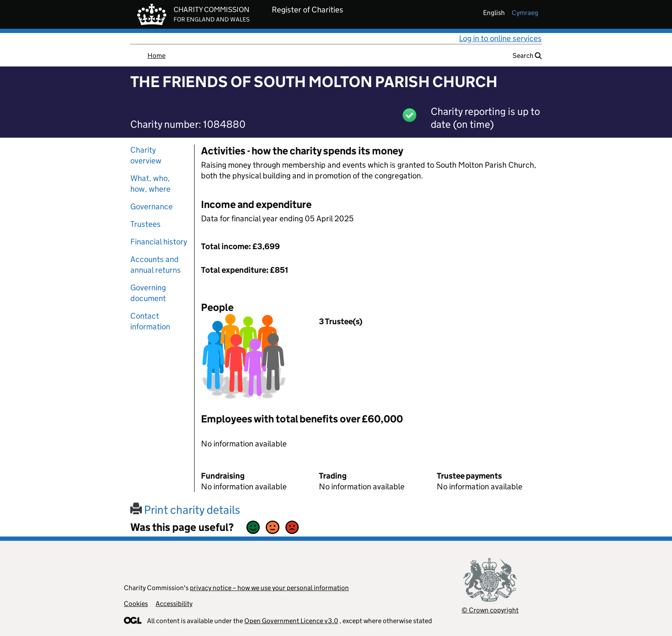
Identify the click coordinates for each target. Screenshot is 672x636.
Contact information (150, 321)
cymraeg (525, 13)
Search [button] (527, 56)
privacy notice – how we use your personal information (269, 588)
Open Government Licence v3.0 (291, 621)
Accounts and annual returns (156, 265)
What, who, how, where (150, 184)
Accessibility (174, 604)
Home (156, 56)
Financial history (159, 242)
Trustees (145, 224)
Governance (151, 206)
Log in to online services (500, 38)
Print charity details (185, 510)
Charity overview (146, 155)
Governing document (148, 293)
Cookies (136, 604)
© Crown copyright (490, 610)
